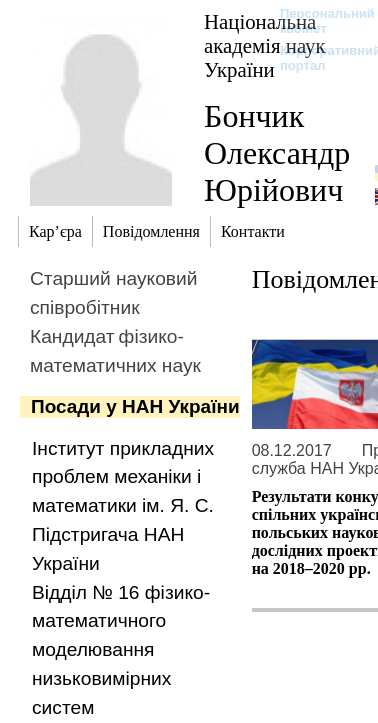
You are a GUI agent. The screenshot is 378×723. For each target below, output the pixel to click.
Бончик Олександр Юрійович (277, 153)
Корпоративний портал (317, 58)
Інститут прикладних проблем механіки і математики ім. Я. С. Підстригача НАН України (123, 506)
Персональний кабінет (317, 21)
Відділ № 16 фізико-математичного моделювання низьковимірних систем (121, 650)
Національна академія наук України (265, 45)
